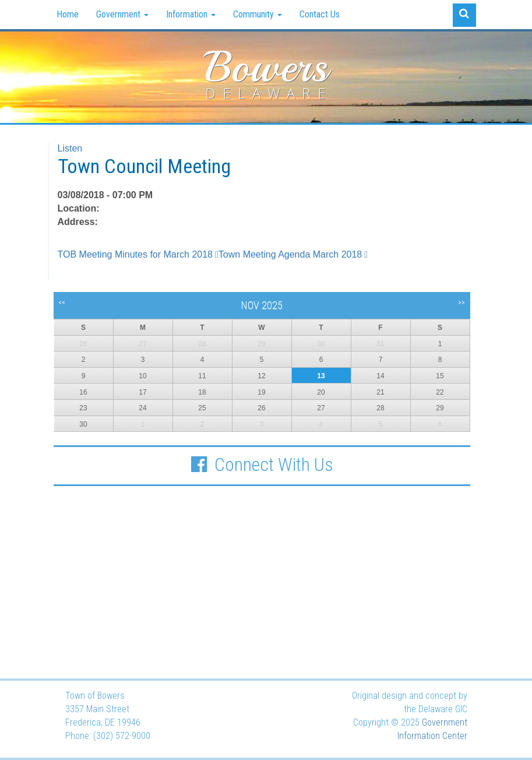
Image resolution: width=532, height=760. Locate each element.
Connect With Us (261, 465)
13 (321, 376)
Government (122, 14)
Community (258, 14)
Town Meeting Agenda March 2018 (290, 254)
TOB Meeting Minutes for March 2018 (135, 254)
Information (191, 14)
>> (461, 302)
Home (68, 14)
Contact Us (320, 14)
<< (62, 302)
